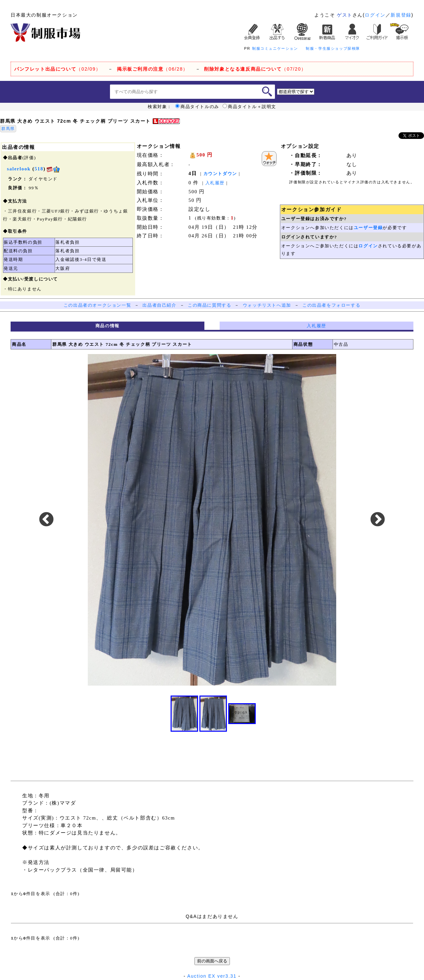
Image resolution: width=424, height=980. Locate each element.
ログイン (375, 15)
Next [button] (378, 520)
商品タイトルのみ (197, 107)
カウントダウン (220, 174)
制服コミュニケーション (275, 48)
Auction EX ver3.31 (212, 976)
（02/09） (57, 69)
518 (39, 169)
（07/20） (255, 69)
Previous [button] (46, 520)
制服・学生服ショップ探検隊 (333, 48)
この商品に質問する (210, 305)
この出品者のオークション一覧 (97, 305)
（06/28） (153, 69)
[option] (212, 520)
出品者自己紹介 (159, 305)
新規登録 (401, 15)
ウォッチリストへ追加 (267, 305)
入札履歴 (215, 183)
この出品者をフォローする (331, 305)
